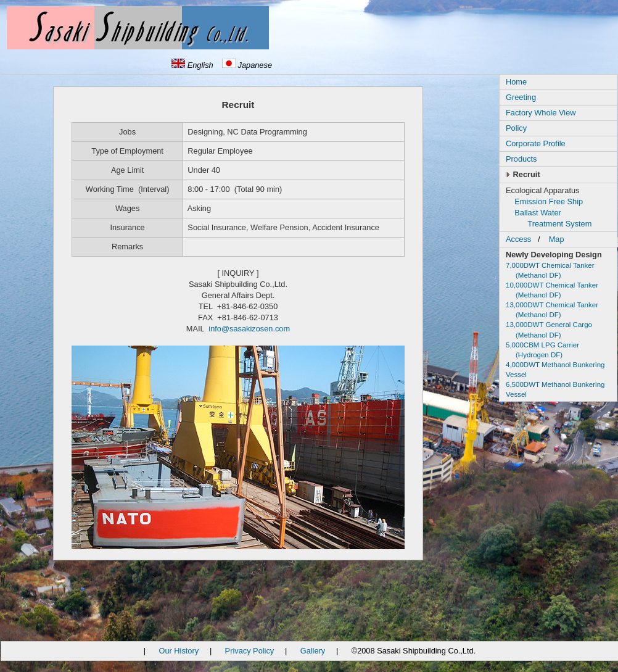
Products (521, 159)
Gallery (313, 651)
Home (516, 82)
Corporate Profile (536, 143)
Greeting (521, 97)
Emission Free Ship (549, 201)
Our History (179, 651)
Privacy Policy (250, 651)
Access (518, 239)
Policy (516, 128)
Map (557, 239)
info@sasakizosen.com (249, 329)
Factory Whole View (541, 113)
